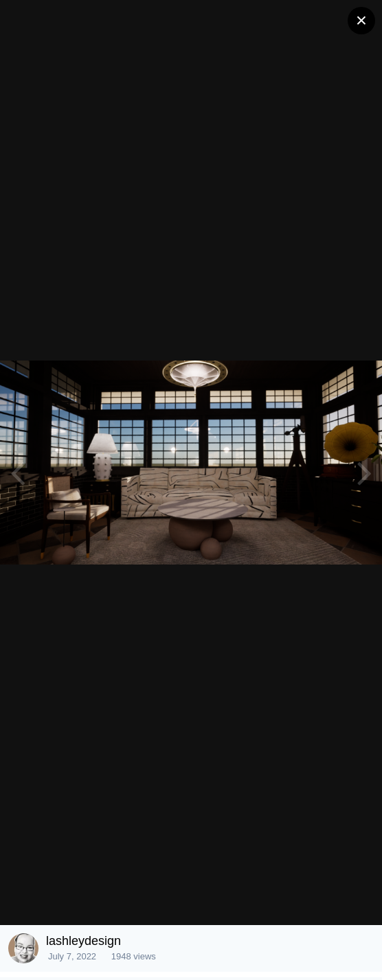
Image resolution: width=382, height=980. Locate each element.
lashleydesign (83, 941)
